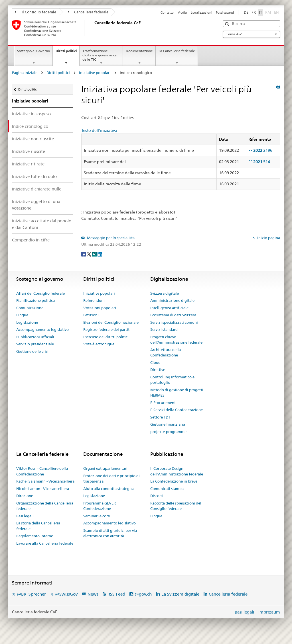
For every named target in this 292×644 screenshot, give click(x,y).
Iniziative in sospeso (31, 114)
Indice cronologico (30, 126)
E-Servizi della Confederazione (177, 410)
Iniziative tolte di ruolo (34, 176)
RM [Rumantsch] (268, 12)
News (93, 594)
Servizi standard (164, 329)
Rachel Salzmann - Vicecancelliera (45, 481)
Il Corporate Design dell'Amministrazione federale (177, 471)
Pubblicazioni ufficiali (35, 337)
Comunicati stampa (167, 489)
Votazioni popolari (100, 308)
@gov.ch (143, 594)
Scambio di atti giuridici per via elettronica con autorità (110, 533)
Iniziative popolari (95, 73)
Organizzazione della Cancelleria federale (45, 506)
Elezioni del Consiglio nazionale (111, 322)
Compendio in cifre (31, 240)
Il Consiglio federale (36, 12)
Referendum (94, 300)
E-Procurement (163, 403)
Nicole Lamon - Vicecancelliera (43, 489)
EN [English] (276, 12)
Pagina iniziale (25, 73)
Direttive (158, 370)
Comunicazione (30, 308)
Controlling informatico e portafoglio (172, 380)
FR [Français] (254, 12)
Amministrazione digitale (172, 300)
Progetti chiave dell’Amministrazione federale (176, 340)
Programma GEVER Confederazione (100, 506)
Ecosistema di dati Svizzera (173, 315)
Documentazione (139, 51)
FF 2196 (260, 150)
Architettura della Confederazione (166, 352)
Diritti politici (67, 53)
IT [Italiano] (260, 12)
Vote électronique (99, 344)
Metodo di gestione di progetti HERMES (177, 393)
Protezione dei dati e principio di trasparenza (111, 479)
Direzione (25, 496)
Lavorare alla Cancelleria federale (45, 543)
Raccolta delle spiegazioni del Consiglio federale (176, 506)
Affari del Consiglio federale (40, 293)
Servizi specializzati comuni (174, 322)
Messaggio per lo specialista (110, 238)
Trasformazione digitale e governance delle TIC (100, 55)
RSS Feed (116, 594)
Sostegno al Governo (34, 51)
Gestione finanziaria (168, 424)
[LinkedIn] (100, 254)
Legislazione (27, 322)
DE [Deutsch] (246, 12)
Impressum (269, 612)
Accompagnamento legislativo (42, 329)
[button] (228, 24)
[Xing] (95, 254)
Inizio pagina (268, 238)
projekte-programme (168, 432)
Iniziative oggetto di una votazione (36, 205)
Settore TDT (160, 417)
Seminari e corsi (97, 516)
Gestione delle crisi (32, 351)
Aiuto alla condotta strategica (109, 489)
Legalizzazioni (201, 13)
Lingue (22, 315)
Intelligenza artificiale (169, 308)
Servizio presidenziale (35, 344)
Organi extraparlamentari (105, 468)
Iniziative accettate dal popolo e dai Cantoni (42, 224)
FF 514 (259, 162)
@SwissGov (66, 594)
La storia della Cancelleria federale (38, 526)
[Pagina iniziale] (93, 28)
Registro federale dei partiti (107, 329)
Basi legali (25, 516)
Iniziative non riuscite (33, 139)
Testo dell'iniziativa (99, 130)
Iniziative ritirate (28, 164)
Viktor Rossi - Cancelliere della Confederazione (42, 471)
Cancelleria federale (88, 12)
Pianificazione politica (36, 300)
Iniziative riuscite (29, 151)
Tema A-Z (252, 34)
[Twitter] (89, 254)
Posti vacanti (225, 13)
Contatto (167, 13)
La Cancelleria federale (177, 51)
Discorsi (157, 496)
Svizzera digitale (165, 293)
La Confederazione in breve (174, 481)
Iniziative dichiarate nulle (37, 189)
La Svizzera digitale (180, 594)
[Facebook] (84, 254)
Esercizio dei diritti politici (106, 337)
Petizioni (91, 315)
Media (182, 13)
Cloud (155, 362)
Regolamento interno (35, 536)
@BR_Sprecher (31, 594)
